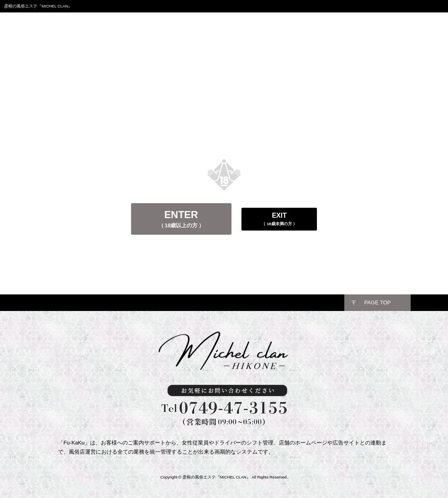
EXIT (279, 219)
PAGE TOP (377, 302)
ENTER (181, 219)
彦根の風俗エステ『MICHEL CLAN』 (217, 477)
